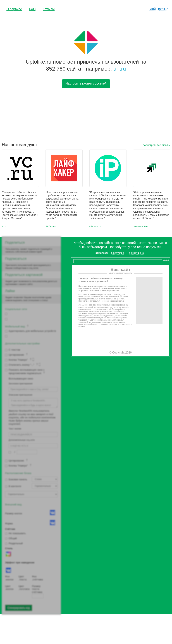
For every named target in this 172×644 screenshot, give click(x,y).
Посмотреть (101, 253)
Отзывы (49, 9)
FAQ (32, 9)
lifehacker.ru (52, 226)
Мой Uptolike (159, 9)
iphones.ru (95, 226)
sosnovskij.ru (140, 226)
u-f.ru (120, 69)
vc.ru (4, 226)
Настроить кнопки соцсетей (86, 83)
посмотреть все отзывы (157, 145)
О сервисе (14, 9)
